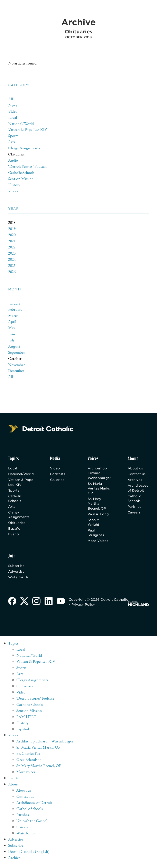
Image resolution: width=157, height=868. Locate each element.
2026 (12, 272)
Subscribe (17, 568)
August (14, 346)
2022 (12, 247)
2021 (12, 241)
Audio (13, 160)
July (11, 340)
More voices (26, 775)
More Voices (98, 543)
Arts (12, 142)
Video (13, 111)
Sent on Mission (21, 179)
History (14, 185)
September (17, 352)
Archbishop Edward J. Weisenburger (99, 473)
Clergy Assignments (24, 148)
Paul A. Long (98, 516)
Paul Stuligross (96, 535)
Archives (135, 480)
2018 (12, 222)
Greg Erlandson (29, 763)
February (15, 309)
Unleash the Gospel (32, 824)
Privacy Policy (100, 608)
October (15, 358)
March (14, 315)
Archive (15, 861)
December (16, 371)
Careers (134, 514)
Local (13, 117)
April (12, 322)
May (12, 328)
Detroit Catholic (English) (29, 854)
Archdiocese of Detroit (138, 489)
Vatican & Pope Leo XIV (28, 129)
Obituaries (16, 154)
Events (14, 537)
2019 (12, 229)
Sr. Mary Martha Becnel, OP (96, 505)
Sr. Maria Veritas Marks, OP (96, 489)
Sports (13, 136)
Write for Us (19, 580)
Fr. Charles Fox (28, 756)
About (13, 787)
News (13, 105)
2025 (12, 265)
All (11, 99)
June (12, 334)
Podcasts (59, 474)
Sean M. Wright (94, 524)
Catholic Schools (22, 172)
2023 (12, 253)
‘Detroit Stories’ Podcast (28, 166)
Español (15, 531)
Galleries (59, 480)
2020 (12, 235)
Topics (14, 646)
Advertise (16, 574)
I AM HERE (27, 720)
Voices (13, 191)
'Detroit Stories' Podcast (36, 701)
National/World (21, 124)
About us (135, 468)
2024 (12, 259)
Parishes (134, 508)
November (17, 365)
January (14, 303)
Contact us (137, 474)
